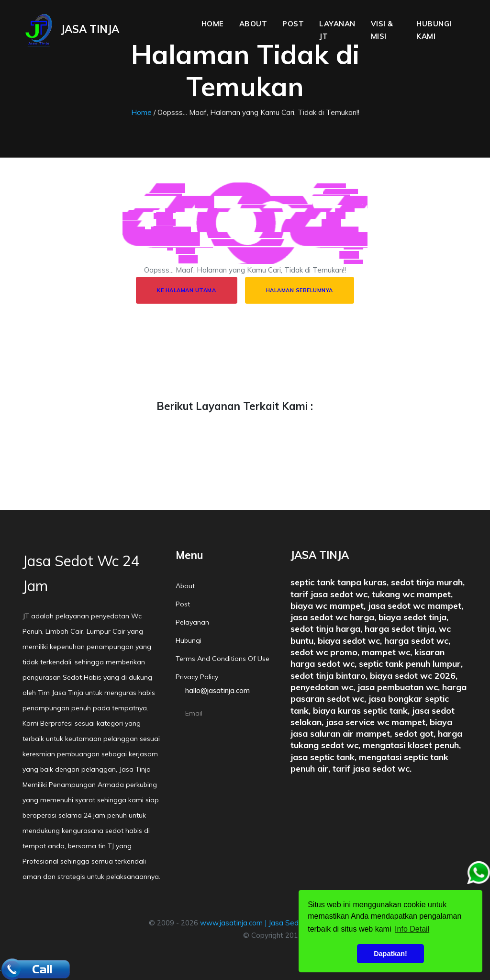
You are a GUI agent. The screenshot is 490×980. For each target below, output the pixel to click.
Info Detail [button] (412, 929)
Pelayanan (192, 622)
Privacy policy (197, 677)
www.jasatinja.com (231, 923)
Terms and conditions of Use (223, 659)
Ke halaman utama (186, 290)
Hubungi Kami (434, 30)
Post (293, 24)
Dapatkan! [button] (390, 954)
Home (213, 24)
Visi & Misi (382, 30)
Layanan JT (337, 30)
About (253, 24)
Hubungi (189, 640)
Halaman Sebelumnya (300, 290)
